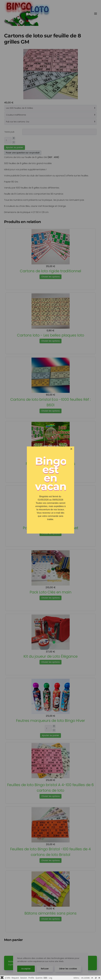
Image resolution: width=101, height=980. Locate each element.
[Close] (71, 449)
